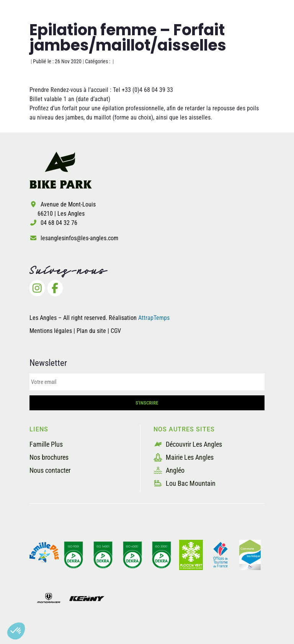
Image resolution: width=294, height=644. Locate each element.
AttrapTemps (154, 318)
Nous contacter (50, 470)
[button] (16, 631)
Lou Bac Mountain (185, 483)
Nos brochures (49, 457)
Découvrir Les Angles (188, 444)
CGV (116, 331)
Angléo (169, 470)
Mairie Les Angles (184, 457)
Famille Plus (46, 444)
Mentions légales (51, 331)
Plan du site (92, 331)
